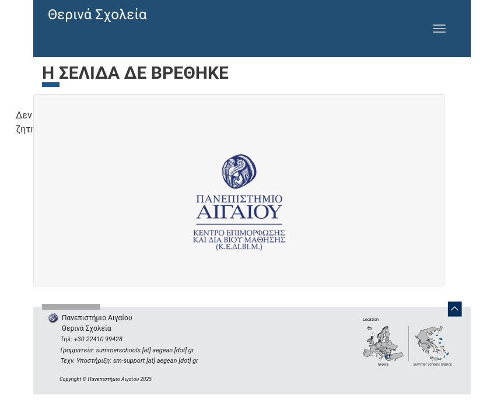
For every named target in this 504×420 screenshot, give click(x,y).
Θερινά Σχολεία (97, 15)
